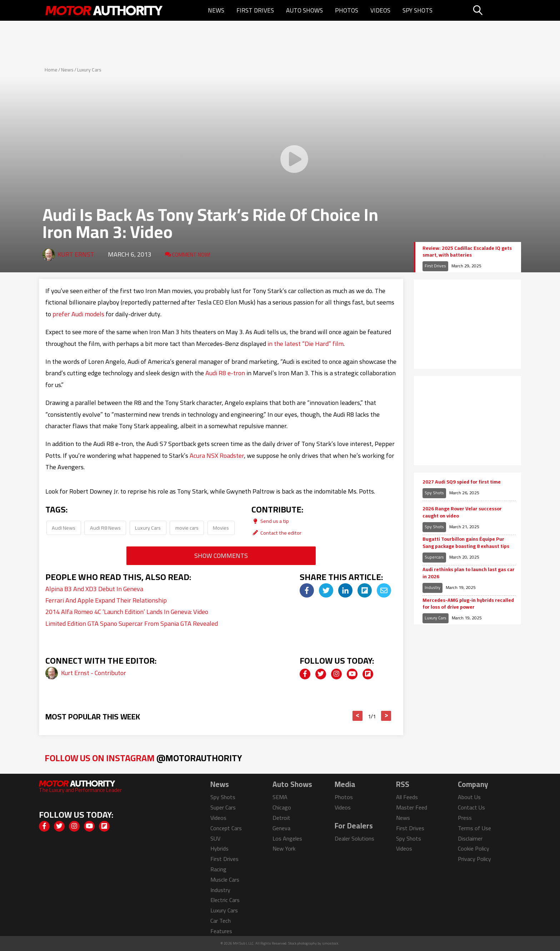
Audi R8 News (105, 528)
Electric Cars (225, 900)
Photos (347, 10)
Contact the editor (276, 533)
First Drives (255, 10)
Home (51, 70)
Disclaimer (470, 838)
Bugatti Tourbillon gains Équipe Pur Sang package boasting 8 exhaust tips (466, 543)
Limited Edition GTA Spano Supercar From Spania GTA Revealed (132, 623)
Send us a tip (270, 521)
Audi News (64, 528)
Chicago (282, 807)
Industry (432, 587)
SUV (215, 838)
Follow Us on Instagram (143, 758)
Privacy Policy (474, 859)
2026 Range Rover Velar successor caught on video (462, 512)
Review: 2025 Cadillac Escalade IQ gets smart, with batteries (467, 252)
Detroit (281, 818)
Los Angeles (287, 838)
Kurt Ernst (76, 254)
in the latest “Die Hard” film (306, 344)
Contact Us (471, 807)
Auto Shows (304, 10)
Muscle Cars (225, 880)
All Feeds (407, 797)
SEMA (280, 797)
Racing (218, 869)
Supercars (434, 557)
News (216, 10)
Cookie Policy (474, 848)
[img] (307, 590)
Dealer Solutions (354, 838)
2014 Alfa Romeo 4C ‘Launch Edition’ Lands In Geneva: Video (127, 612)
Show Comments (221, 556)
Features (221, 931)
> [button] (386, 716)
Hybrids (219, 848)
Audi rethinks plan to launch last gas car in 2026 (469, 573)
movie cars (187, 528)
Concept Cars (226, 828)
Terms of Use (474, 828)
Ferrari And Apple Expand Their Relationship (106, 600)
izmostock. (331, 943)
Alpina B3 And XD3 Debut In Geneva (94, 589)
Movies (221, 528)
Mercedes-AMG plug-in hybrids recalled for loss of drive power (468, 604)
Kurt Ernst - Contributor (94, 673)
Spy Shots (417, 10)
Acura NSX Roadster (217, 455)
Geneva (281, 828)
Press (465, 818)
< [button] (358, 716)
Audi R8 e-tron (225, 373)
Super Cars (223, 807)
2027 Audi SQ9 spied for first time (462, 482)
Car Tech (221, 921)
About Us (469, 797)
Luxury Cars (89, 70)
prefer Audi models (78, 314)
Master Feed (412, 807)
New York (284, 848)
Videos (380, 10)
